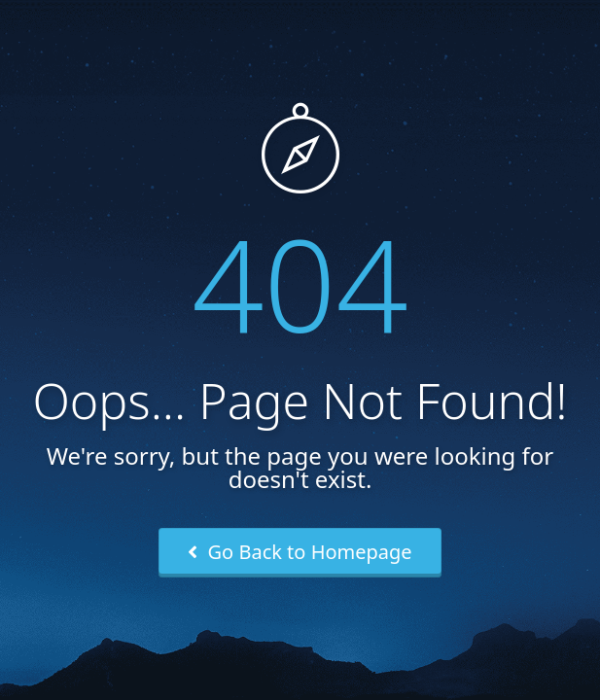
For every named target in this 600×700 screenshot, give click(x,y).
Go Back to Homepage (300, 552)
